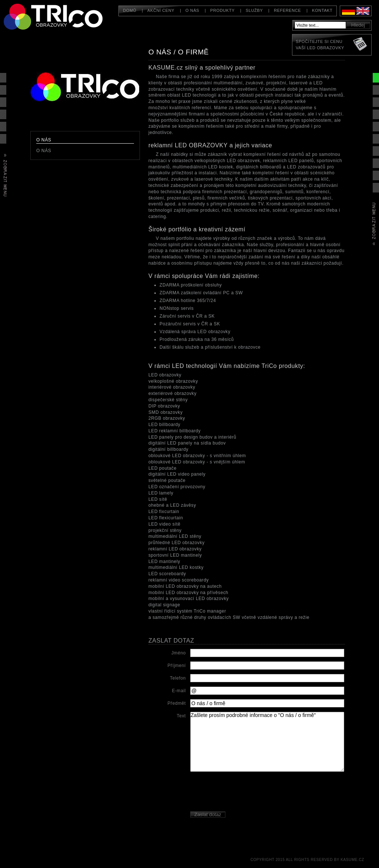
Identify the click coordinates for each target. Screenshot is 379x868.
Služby (254, 10)
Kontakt (322, 10)
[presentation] (246, 792)
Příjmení (177, 666)
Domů (130, 10)
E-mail (179, 691)
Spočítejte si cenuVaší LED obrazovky (320, 45)
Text (181, 716)
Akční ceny (161, 10)
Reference (287, 10)
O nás (192, 10)
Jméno (179, 653)
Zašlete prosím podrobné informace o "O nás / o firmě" (267, 742)
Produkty (222, 10)
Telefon (178, 678)
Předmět (177, 703)
